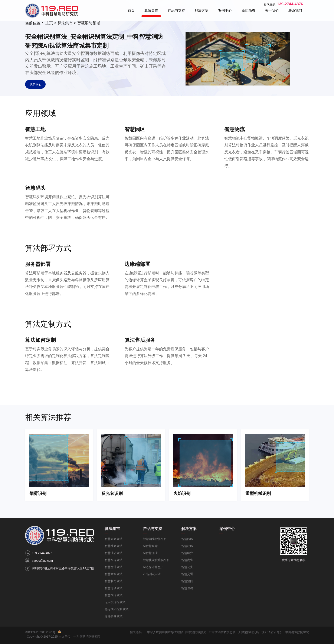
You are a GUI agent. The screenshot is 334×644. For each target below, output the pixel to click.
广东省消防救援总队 (222, 632)
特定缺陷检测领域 (117, 609)
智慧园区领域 (114, 539)
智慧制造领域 (114, 581)
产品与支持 (176, 11)
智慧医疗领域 (114, 595)
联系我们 (295, 11)
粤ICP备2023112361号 (40, 632)
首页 (131, 11)
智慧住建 (187, 588)
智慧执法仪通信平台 (156, 560)
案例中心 (225, 11)
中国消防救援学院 (297, 632)
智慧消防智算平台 (155, 539)
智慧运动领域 (114, 588)
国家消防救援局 (196, 632)
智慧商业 (187, 560)
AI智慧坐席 (150, 546)
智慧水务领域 (114, 560)
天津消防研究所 (249, 632)
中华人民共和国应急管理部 (165, 632)
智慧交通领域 (114, 567)
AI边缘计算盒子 (153, 567)
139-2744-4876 (42, 553)
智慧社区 (187, 546)
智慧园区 (187, 539)
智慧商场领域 (114, 574)
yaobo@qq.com (42, 561)
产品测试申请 (152, 574)
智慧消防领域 (89, 23)
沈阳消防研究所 (272, 632)
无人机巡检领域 (115, 602)
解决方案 (202, 11)
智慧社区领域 (114, 546)
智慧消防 (187, 581)
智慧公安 (187, 567)
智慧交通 (187, 574)
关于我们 (272, 11)
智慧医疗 (187, 553)
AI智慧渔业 (150, 553)
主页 (49, 23)
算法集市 (151, 11)
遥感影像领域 (114, 616)
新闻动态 (248, 11)
